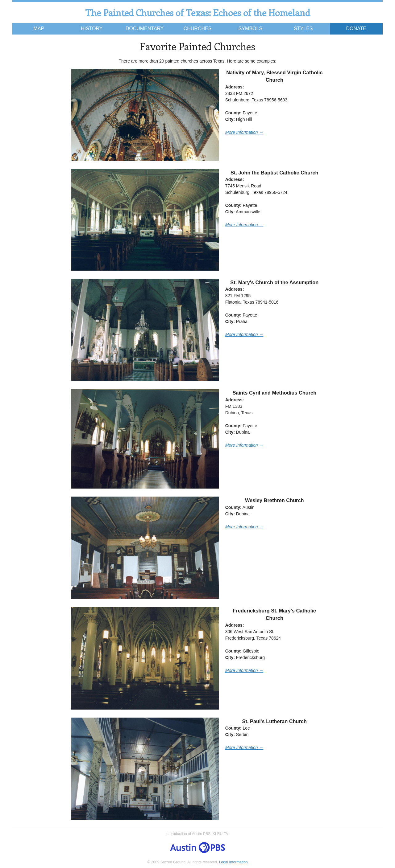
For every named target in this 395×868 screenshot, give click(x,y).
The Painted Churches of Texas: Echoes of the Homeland (198, 12)
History (92, 29)
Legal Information (233, 862)
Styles (303, 29)
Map (39, 29)
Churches (198, 29)
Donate (356, 29)
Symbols (250, 29)
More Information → (244, 132)
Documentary (145, 29)
